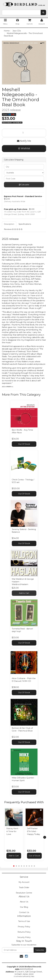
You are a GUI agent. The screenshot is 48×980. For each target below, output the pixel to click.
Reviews (13, 229)
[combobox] (21, 12)
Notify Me (24, 141)
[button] (20, 810)
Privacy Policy (24, 927)
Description (9, 224)
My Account (24, 882)
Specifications (25, 224)
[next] (45, 837)
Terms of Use (24, 921)
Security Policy (24, 937)
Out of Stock (34, 856)
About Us (24, 902)
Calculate (24, 185)
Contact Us (24, 912)
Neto (33, 976)
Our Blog (24, 907)
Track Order (24, 887)
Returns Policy (24, 932)
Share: (9, 114)
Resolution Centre (24, 893)
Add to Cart (24, 593)
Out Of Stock (24, 444)
